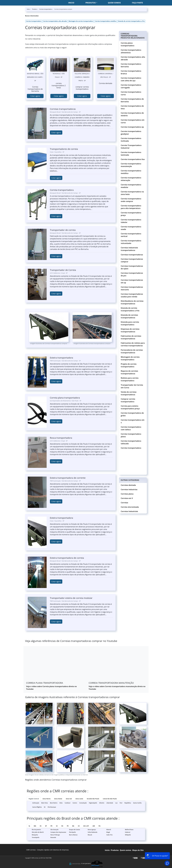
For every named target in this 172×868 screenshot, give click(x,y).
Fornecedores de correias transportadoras (132, 351)
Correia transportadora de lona (132, 107)
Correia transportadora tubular (131, 221)
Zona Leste (79, 799)
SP (46, 826)
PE (68, 826)
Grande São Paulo (93, 799)
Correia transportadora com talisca (131, 428)
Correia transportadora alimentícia (131, 51)
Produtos (90, 3)
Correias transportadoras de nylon (132, 267)
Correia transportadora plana (131, 435)
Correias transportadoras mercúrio (132, 288)
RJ (29, 826)
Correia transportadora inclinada (131, 140)
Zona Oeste (58, 799)
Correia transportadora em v (133, 421)
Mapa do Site (138, 850)
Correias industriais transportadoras (129, 249)
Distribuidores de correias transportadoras (132, 302)
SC (57, 826)
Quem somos (114, 3)
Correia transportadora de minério (132, 114)
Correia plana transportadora (128, 44)
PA (100, 826)
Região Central (34, 799)
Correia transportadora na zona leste (132, 193)
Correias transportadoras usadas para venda (132, 295)
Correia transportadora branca (131, 72)
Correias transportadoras (132, 255)
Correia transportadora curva (131, 93)
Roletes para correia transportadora (130, 379)
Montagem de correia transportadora (81, 21)
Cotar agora (35, 96)
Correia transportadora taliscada (131, 442)
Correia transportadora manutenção (131, 165)
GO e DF (86, 826)
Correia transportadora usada (131, 228)
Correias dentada (128, 485)
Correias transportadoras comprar (132, 260)
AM (94, 826)
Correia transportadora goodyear (131, 133)
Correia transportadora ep (132, 127)
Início (107, 850)
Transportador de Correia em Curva (132, 386)
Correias (124, 503)
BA (73, 826)
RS (62, 826)
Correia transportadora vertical (131, 235)
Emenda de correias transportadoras (129, 316)
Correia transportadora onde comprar (131, 200)
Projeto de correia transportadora (129, 365)
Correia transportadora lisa (133, 159)
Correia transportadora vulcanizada (131, 242)
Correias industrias (129, 489)
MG (35, 826)
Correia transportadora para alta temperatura (131, 207)
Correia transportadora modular (131, 186)
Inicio (71, 3)
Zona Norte (47, 799)
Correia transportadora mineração (131, 179)
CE (79, 826)
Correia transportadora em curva (133, 121)
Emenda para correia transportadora (130, 323)
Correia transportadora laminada (131, 154)
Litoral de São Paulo (110, 799)
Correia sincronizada (130, 507)
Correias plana (127, 494)
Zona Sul (69, 799)
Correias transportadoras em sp (132, 281)
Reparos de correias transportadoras (129, 372)
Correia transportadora (34, 21)
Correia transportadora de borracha (132, 100)
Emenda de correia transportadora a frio (131, 21)
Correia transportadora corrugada (131, 86)
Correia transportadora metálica (106, 21)
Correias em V (127, 498)
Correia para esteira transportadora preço (130, 407)
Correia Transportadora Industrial (131, 147)
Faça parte (137, 3)
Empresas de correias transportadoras (130, 330)
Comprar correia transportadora (128, 400)
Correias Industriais (129, 511)
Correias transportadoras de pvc (132, 274)
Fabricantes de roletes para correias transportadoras (133, 344)
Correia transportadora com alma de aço (131, 79)
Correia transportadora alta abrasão (55, 21)
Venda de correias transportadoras (129, 393)
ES (41, 826)
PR (51, 826)
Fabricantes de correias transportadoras (131, 337)
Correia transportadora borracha (131, 65)
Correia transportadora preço (131, 214)
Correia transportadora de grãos (132, 414)
